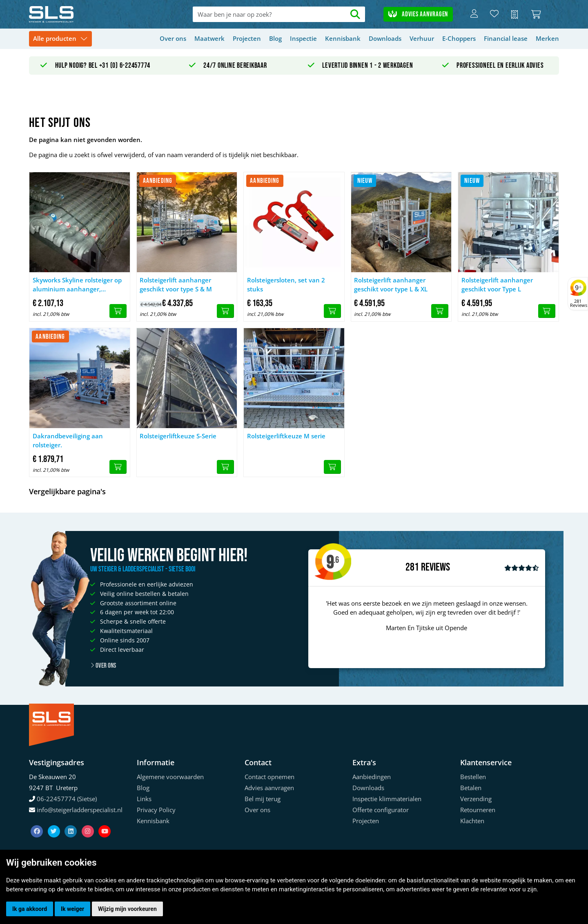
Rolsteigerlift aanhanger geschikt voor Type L (497, 285)
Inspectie (303, 38)
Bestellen (473, 777)
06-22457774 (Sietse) (67, 799)
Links (144, 799)
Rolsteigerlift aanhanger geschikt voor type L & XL (391, 285)
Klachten (472, 821)
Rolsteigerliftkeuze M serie (286, 436)
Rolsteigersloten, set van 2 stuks (286, 285)
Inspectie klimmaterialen (387, 799)
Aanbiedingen (372, 777)
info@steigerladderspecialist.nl (80, 810)
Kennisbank (343, 38)
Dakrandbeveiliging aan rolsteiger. (68, 441)
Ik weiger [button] (72, 909)
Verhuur (422, 38)
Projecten (247, 38)
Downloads (385, 38)
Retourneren (478, 810)
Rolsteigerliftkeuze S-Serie (178, 436)
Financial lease (506, 38)
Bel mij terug (263, 799)
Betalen (471, 788)
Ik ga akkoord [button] (30, 909)
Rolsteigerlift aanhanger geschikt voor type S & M (176, 285)
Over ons (173, 38)
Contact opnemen (269, 777)
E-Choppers (459, 38)
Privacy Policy (156, 810)
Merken (547, 38)
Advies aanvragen (418, 14)
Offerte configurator (381, 810)
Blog (275, 38)
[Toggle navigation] (60, 39)
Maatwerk (209, 38)
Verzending (476, 799)
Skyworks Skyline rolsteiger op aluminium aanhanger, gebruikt (77, 285)
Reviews (435, 568)
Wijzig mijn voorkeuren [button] (127, 909)
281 (412, 567)
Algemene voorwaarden (170, 777)
